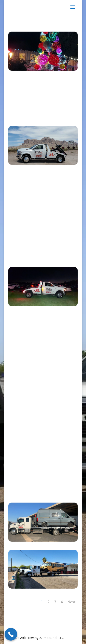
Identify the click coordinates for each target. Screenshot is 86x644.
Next (71, 602)
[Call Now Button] (11, 634)
